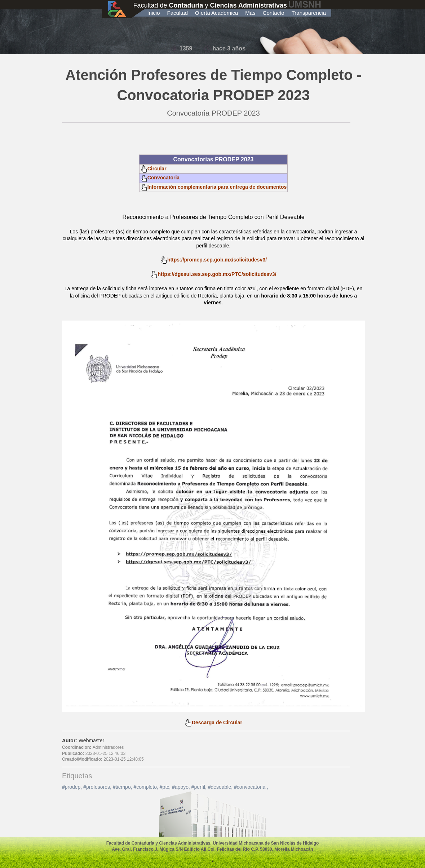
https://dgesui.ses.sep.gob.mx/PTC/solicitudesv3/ (217, 274)
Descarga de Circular (213, 722)
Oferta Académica (216, 13)
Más (250, 13)
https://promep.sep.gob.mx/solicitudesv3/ (217, 260)
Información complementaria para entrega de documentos (214, 187)
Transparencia (309, 13)
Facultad (178, 13)
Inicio (154, 13)
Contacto (274, 13)
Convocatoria (160, 178)
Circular (153, 169)
